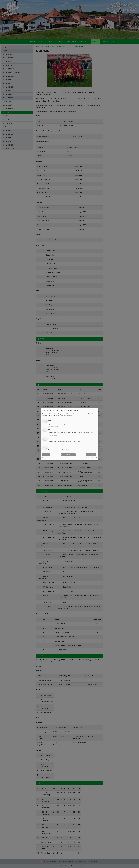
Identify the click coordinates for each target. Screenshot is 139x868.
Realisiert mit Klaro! (91, 458)
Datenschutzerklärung (66, 416)
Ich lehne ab (46, 455)
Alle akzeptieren (91, 455)
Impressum (45, 458)
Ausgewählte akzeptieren (68, 455)
